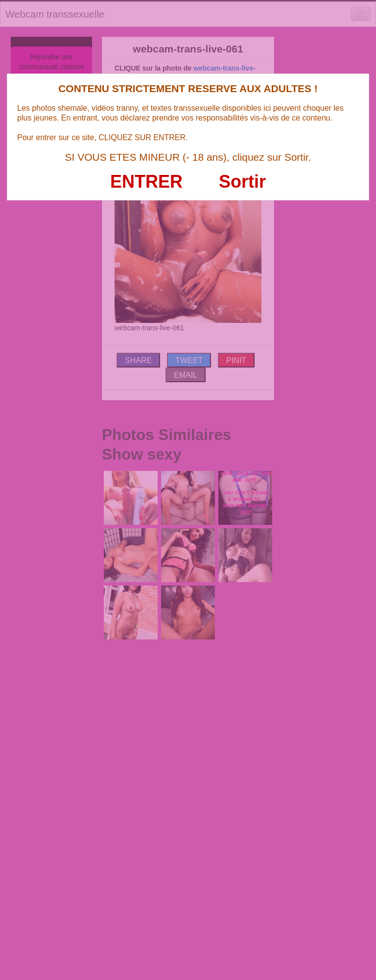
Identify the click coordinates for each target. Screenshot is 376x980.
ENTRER (146, 182)
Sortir (242, 182)
